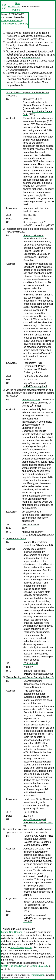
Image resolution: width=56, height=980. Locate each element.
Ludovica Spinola (31, 58)
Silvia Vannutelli (27, 64)
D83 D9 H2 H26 (30, 525)
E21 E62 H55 (31, 812)
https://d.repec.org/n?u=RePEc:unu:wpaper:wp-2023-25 (37, 918)
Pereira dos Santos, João (30, 39)
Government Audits (16, 61)
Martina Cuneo (38, 61)
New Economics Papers (14, 7)
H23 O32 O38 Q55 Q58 (36, 376)
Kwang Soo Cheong (12, 21)
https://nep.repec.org (21, 947)
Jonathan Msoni (40, 82)
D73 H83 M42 (31, 663)
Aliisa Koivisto (38, 79)
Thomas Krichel (37, 975)
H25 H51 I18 (30, 215)
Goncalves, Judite (30, 36)
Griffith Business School (14, 966)
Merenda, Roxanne (42, 105)
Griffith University (39, 966)
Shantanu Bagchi (19, 70)
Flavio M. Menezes (39, 45)
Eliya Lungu (39, 839)
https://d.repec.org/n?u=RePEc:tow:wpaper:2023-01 (38, 823)
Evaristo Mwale (22, 82)
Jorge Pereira (13, 48)
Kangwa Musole (14, 85)
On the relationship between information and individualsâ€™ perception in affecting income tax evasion (30, 54)
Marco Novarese (10, 954)
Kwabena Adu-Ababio (17, 79)
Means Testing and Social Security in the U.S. (30, 67)
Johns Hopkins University (15, 24)
